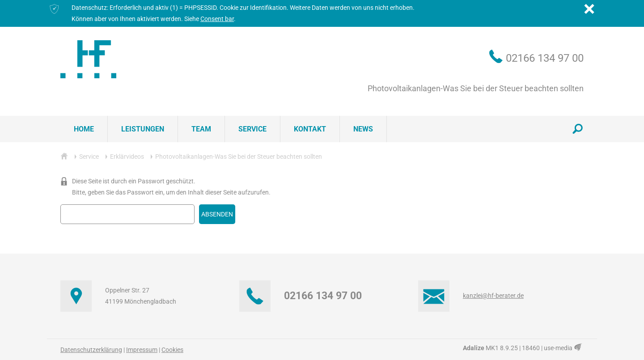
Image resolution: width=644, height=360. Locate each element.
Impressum (142, 350)
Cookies (172, 350)
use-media (564, 348)
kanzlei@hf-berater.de (493, 296)
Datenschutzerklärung (91, 350)
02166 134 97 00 (545, 58)
